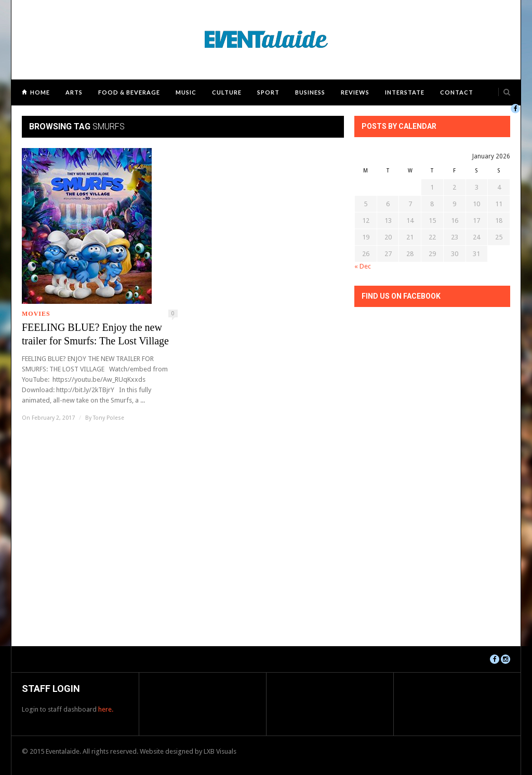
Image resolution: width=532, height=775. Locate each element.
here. (106, 709)
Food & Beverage (129, 92)
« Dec (363, 266)
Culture (227, 92)
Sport (268, 92)
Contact (457, 92)
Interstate (405, 92)
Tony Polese (109, 418)
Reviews (355, 92)
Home (40, 92)
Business (310, 92)
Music (186, 92)
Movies (36, 314)
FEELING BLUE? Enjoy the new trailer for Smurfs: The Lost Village (95, 334)
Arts (74, 92)
